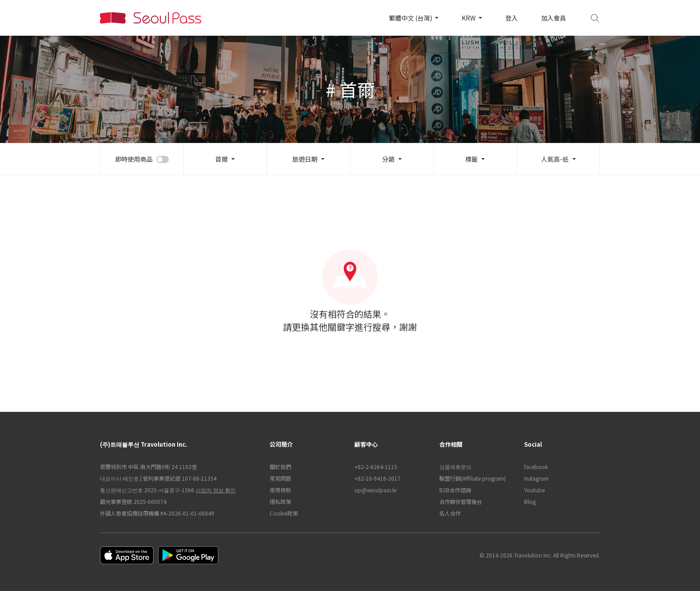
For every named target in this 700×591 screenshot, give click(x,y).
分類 (388, 159)
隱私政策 (280, 501)
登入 (512, 18)
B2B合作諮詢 (455, 490)
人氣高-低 (555, 159)
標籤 (471, 159)
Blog (530, 501)
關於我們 (280, 467)
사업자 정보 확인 (216, 490)
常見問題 (280, 478)
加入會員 (554, 18)
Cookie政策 (284, 513)
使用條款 (280, 490)
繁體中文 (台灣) (411, 18)
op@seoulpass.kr (376, 490)
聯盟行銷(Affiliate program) (473, 478)
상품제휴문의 (455, 467)
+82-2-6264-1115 (376, 467)
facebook (536, 467)
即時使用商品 (134, 159)
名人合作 (450, 513)
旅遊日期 (305, 159)
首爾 (221, 159)
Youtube (534, 490)
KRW (469, 18)
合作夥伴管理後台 (461, 501)
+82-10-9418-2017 (377, 478)
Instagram (536, 478)
